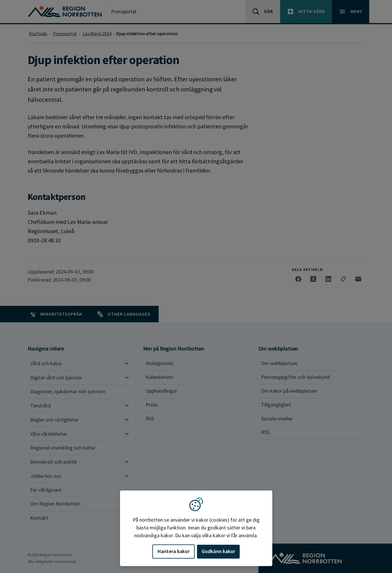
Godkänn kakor (218, 551)
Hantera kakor (174, 551)
